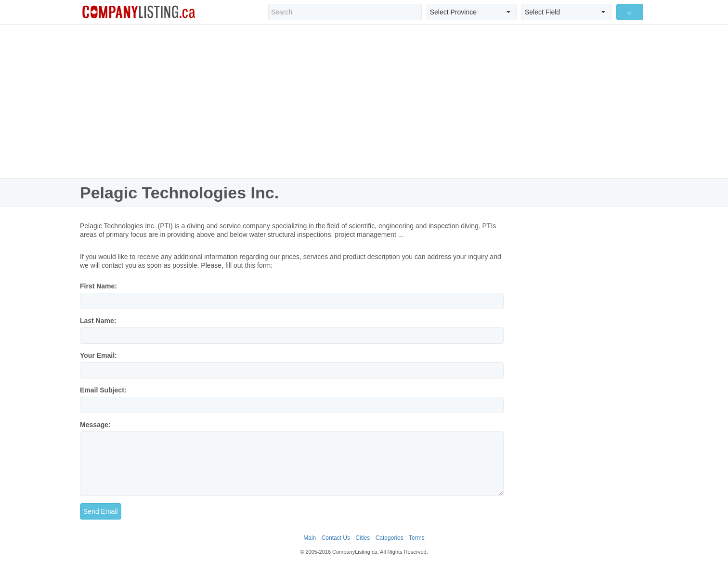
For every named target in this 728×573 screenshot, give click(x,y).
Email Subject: (103, 390)
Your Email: (98, 355)
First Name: (98, 286)
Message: (95, 425)
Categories (390, 538)
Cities (363, 538)
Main (310, 538)
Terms (417, 538)
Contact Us (336, 538)
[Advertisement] (364, 101)
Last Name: (98, 321)
